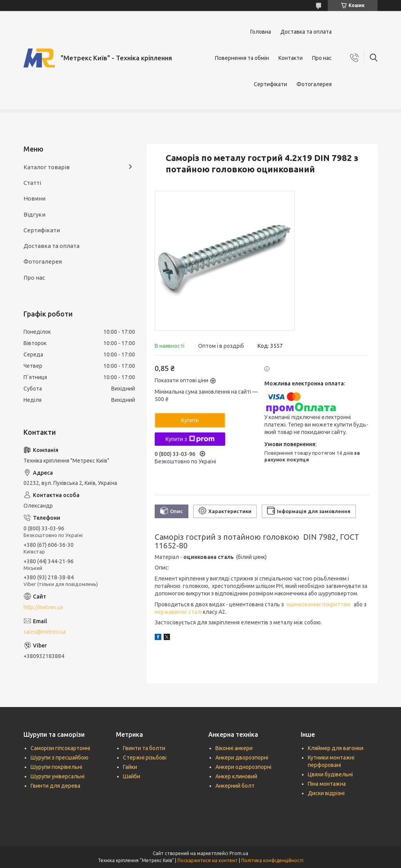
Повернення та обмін (242, 58)
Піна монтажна (327, 784)
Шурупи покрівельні (56, 767)
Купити (190, 420)
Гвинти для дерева (55, 786)
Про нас (322, 58)
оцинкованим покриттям (319, 604)
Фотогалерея (314, 84)
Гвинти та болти (144, 748)
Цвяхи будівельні (330, 774)
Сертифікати (270, 84)
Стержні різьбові (145, 758)
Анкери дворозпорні (242, 758)
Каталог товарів (47, 167)
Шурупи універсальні (58, 776)
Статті (32, 183)
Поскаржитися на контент (208, 860)
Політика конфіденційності (272, 860)
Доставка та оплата (306, 32)
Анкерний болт (235, 786)
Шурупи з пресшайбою (60, 758)
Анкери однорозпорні (243, 767)
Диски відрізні (326, 793)
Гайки (130, 767)
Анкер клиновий (236, 776)
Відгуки (34, 214)
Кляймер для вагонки (336, 748)
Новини (34, 198)
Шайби (132, 776)
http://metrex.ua (43, 607)
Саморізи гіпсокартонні (60, 748)
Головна (261, 32)
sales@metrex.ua (45, 632)
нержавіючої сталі (179, 612)
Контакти (291, 58)
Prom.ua (239, 853)
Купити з (190, 439)
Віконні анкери (234, 748)
